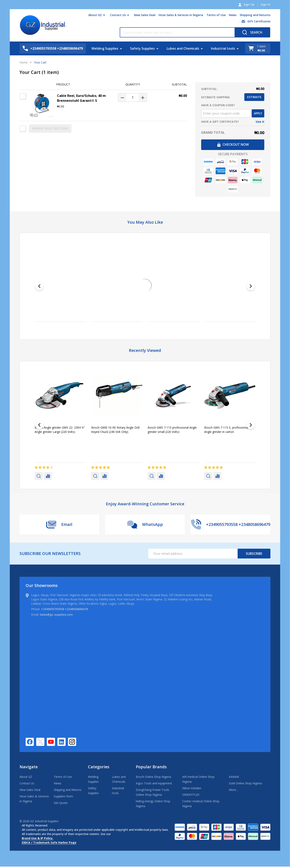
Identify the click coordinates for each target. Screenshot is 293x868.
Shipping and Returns (255, 15)
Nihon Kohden (192, 788)
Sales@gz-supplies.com (56, 615)
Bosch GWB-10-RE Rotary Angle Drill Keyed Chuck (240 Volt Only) (115, 430)
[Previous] (39, 286)
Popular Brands (151, 767)
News (233, 15)
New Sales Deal (145, 15)
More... (233, 790)
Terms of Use (216, 15)
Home (24, 62)
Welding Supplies (105, 48)
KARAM (234, 777)
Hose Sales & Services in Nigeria (181, 15)
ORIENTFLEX (191, 795)
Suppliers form (63, 796)
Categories (99, 767)
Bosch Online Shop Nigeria (153, 777)
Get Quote (61, 803)
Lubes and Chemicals (183, 48)
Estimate (254, 97)
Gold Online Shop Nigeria (245, 783)
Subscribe (254, 554)
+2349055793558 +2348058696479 (65, 609)
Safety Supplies (142, 48)
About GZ (95, 15)
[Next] (251, 286)
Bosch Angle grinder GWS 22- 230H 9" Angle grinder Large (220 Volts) (60, 430)
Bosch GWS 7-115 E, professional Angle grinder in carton (226, 430)
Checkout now (233, 144)
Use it (260, 122)
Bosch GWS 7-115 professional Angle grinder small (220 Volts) (172, 430)
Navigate (29, 767)
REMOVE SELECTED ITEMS (50, 128)
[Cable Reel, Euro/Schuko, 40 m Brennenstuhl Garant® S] (133, 97)
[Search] (252, 32)
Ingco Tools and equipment (154, 783)
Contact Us (118, 15)
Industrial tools (223, 48)
